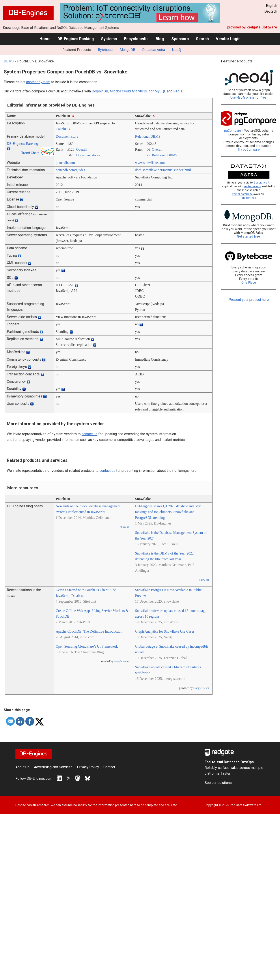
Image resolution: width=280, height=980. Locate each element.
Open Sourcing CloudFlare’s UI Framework (87, 646)
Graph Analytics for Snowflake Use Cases (165, 631)
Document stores (88, 155)
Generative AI (262, 183)
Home (45, 39)
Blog (160, 39)
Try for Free (249, 198)
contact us (90, 434)
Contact (109, 767)
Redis (178, 91)
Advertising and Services (53, 767)
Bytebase (105, 50)
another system (38, 82)
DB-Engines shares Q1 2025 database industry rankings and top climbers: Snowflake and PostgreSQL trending (168, 512)
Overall (81, 149)
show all (125, 527)
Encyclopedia (136, 39)
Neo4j (176, 50)
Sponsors (180, 39)
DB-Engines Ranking (76, 39)
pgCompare (233, 131)
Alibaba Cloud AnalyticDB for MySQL (138, 91)
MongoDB (127, 50)
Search (202, 39)
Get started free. (249, 237)
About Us (22, 767)
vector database (242, 194)
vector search (252, 186)
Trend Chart (30, 153)
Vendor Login (228, 39)
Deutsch (271, 11)
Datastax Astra (154, 50)
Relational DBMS (148, 136)
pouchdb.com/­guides (70, 170)
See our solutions (218, 783)
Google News (122, 661)
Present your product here (249, 300)
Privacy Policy (88, 767)
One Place (249, 283)
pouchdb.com (65, 163)
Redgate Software (262, 27)
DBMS (9, 61)
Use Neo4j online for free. (249, 98)
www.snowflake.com (150, 163)
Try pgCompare (249, 150)
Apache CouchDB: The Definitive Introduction (89, 631)
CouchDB (63, 129)
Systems (109, 39)
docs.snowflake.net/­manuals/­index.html (163, 170)
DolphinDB (100, 91)
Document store (67, 136)
